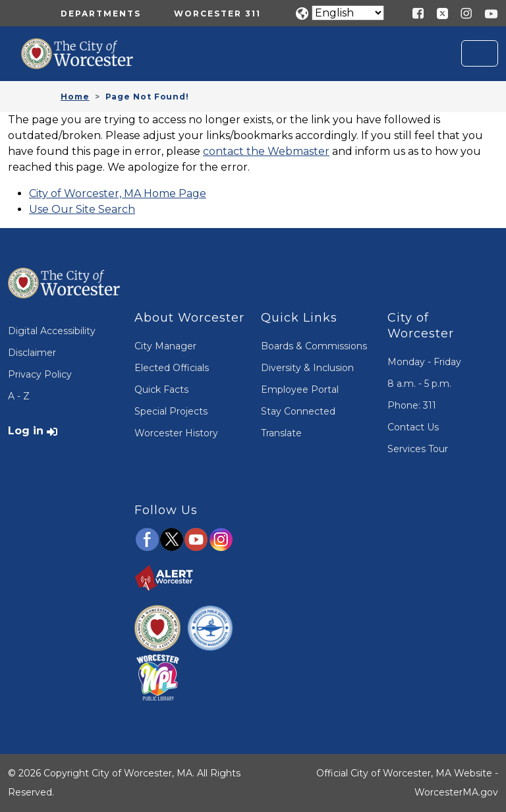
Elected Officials (172, 368)
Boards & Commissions (314, 346)
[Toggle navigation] (480, 53)
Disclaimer (32, 353)
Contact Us (413, 427)
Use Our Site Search (82, 209)
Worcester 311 (217, 14)
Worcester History (176, 433)
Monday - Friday (424, 362)
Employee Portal (300, 390)
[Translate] (348, 13)
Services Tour (418, 449)
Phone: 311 (412, 405)
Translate (281, 433)
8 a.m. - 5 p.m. (419, 384)
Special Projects (171, 411)
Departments (101, 14)
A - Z (19, 396)
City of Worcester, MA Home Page (118, 193)
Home (75, 97)
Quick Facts (161, 390)
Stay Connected (298, 411)
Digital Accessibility (52, 331)
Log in (26, 431)
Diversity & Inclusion (307, 368)
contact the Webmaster (266, 151)
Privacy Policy (40, 374)
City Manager (165, 346)
